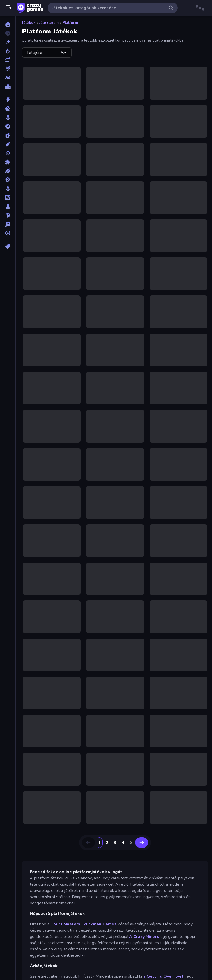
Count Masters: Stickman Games (84, 924)
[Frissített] (8, 60)
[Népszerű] (8, 51)
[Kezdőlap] (8, 24)
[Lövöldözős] (8, 153)
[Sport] (8, 171)
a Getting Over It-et (164, 976)
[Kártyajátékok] (8, 135)
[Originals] (8, 69)
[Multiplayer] (8, 78)
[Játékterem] (8, 118)
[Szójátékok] (8, 198)
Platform (70, 23)
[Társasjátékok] (8, 206)
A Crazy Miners (144, 937)
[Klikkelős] (8, 144)
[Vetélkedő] (8, 224)
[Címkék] (8, 246)
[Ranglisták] (8, 86)
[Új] (8, 42)
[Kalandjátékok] (8, 126)
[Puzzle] (8, 162)
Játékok (29, 23)
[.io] (8, 109)
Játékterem (49, 23)
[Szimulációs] (8, 189)
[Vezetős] (8, 233)
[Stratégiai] (8, 180)
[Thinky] (8, 215)
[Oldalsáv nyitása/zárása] (8, 8)
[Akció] (8, 100)
